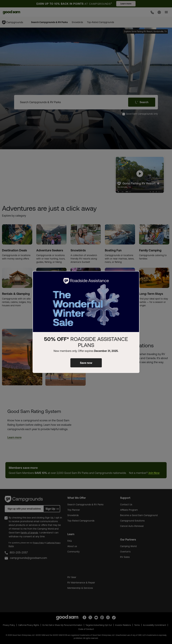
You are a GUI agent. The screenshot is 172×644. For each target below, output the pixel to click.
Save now (86, 363)
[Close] (135, 276)
